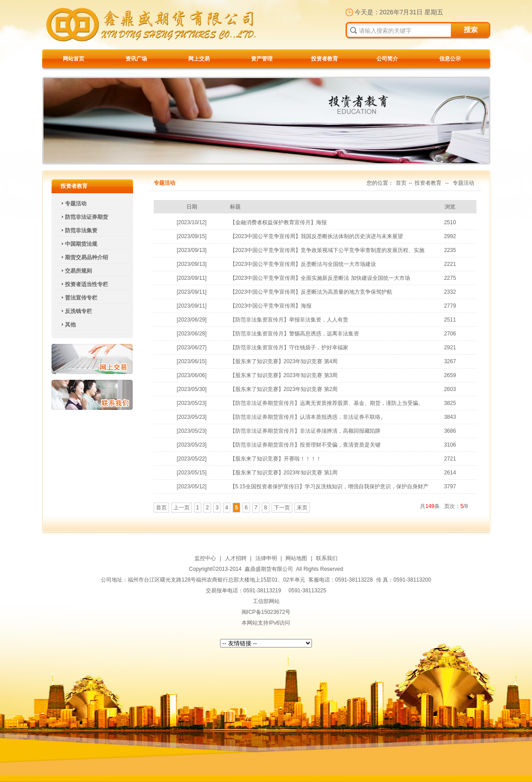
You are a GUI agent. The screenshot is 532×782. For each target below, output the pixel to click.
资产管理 (262, 59)
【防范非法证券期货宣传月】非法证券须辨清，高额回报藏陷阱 (305, 431)
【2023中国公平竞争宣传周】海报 (271, 306)
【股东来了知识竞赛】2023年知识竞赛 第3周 (284, 375)
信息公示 (450, 59)
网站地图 (296, 558)
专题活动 (463, 183)
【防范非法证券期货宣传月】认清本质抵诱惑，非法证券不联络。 (308, 417)
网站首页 (74, 59)
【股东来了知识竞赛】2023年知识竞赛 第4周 (284, 361)
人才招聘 (236, 558)
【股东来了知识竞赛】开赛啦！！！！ (276, 459)
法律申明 (266, 558)
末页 (302, 508)
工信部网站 (266, 601)
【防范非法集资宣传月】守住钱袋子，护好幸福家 (289, 348)
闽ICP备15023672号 (266, 612)
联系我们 (92, 395)
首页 (401, 183)
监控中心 (205, 558)
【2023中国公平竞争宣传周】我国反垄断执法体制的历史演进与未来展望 (317, 236)
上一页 (182, 508)
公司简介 (387, 59)
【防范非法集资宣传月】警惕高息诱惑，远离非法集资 (294, 334)
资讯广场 (136, 59)
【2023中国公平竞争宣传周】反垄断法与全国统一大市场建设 (303, 264)
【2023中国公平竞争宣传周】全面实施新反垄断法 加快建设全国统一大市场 (320, 278)
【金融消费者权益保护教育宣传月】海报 (278, 222)
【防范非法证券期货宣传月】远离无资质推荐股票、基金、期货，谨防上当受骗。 (327, 403)
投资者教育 (324, 59)
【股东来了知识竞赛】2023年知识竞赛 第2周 (284, 389)
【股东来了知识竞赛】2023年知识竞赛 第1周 (284, 473)
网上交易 (199, 59)
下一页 (282, 508)
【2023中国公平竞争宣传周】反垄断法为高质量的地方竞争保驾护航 (311, 292)
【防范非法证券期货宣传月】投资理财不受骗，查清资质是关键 (305, 445)
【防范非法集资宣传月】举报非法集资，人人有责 (289, 320)
